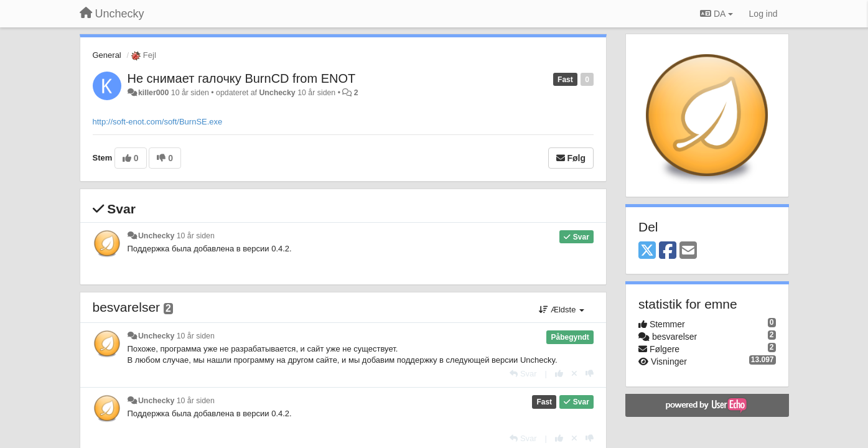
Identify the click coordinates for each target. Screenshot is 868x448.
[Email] (688, 251)
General (107, 55)
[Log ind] (763, 14)
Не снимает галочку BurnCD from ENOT (242, 78)
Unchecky (277, 93)
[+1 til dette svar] (559, 374)
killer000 (153, 93)
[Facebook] (668, 251)
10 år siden (196, 236)
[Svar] (523, 374)
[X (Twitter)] (647, 251)
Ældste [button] (562, 310)
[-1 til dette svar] (590, 374)
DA (716, 14)
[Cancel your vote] (574, 374)
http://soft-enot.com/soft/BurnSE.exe (158, 122)
